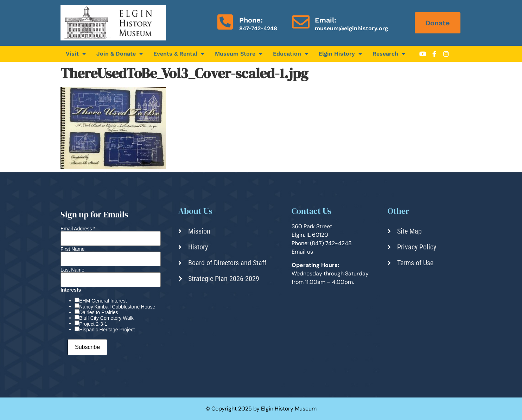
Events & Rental (179, 54)
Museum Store (239, 54)
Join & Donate (120, 54)
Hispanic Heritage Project (107, 330)
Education (291, 54)
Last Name (72, 270)
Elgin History (340, 54)
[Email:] (301, 22)
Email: (326, 20)
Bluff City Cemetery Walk (106, 318)
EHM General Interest (103, 301)
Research (389, 54)
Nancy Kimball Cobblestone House (117, 307)
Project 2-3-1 (93, 324)
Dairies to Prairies (98, 312)
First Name (72, 249)
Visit (76, 54)
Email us (302, 252)
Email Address (78, 229)
